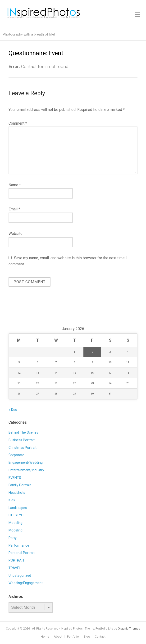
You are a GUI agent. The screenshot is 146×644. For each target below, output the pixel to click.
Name (15, 185)
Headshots (17, 493)
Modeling (16, 523)
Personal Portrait (22, 553)
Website (16, 234)
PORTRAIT (17, 560)
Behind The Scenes (23, 433)
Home (45, 637)
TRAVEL (15, 568)
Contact (100, 637)
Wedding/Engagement (26, 583)
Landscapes (18, 508)
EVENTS (15, 478)
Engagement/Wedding (26, 463)
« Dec (13, 410)
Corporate (16, 455)
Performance (19, 546)
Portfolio (73, 637)
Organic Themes (129, 628)
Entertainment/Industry (26, 470)
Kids (12, 500)
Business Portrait (22, 440)
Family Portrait (20, 485)
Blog (87, 637)
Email (14, 209)
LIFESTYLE (17, 515)
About (58, 637)
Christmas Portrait (23, 448)
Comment (18, 123)
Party (13, 538)
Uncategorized (20, 576)
